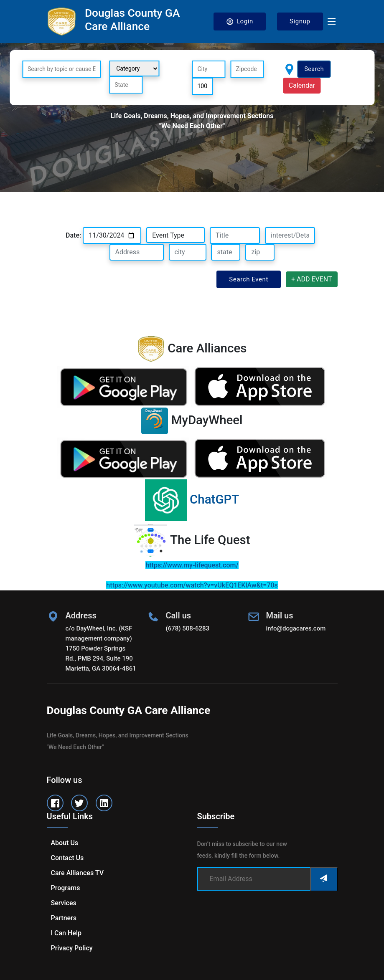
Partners (64, 918)
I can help (66, 933)
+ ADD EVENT (312, 279)
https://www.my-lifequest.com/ (192, 565)
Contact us (67, 858)
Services (64, 903)
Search (314, 69)
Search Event (249, 279)
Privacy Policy (72, 948)
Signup (300, 21)
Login (240, 22)
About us (65, 843)
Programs (66, 888)
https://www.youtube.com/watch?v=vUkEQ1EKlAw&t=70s (192, 585)
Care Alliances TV (77, 873)
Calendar (302, 85)
